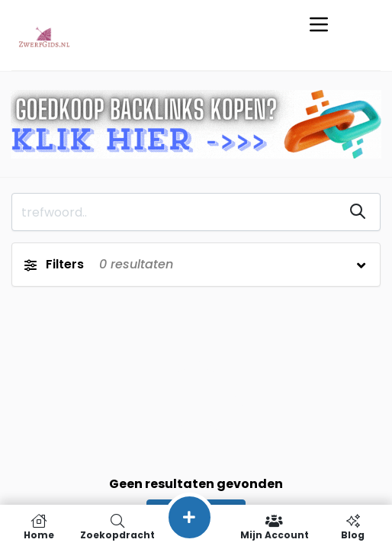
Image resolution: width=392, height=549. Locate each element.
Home (39, 527)
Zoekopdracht (118, 527)
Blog (353, 527)
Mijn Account (274, 527)
